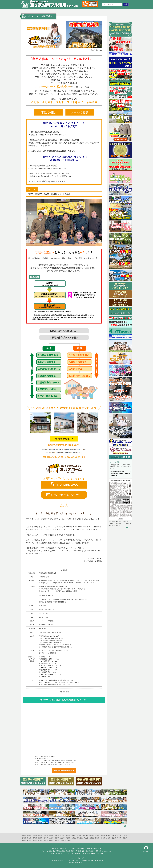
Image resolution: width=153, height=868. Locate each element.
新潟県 (103, 836)
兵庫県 (68, 838)
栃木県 (74, 836)
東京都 (79, 836)
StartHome (114, 476)
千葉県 (97, 836)
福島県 (57, 836)
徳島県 (24, 840)
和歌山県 (80, 838)
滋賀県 (57, 838)
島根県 (103, 838)
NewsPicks (114, 474)
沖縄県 (69, 840)
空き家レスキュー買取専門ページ (50, 653)
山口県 (108, 838)
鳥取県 (97, 838)
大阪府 (51, 838)
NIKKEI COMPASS (125, 474)
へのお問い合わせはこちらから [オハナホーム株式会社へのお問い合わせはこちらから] (64, 700)
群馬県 (68, 836)
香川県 (119, 838)
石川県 (125, 836)
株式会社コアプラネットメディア (68, 860)
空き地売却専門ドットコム (47, 672)
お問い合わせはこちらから (63, 495)
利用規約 (81, 849)
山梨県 (114, 836)
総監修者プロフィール (68, 849)
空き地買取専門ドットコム (47, 663)
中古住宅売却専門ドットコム (48, 670)
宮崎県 (57, 840)
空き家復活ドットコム (46, 676)
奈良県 (74, 838)
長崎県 (51, 840)
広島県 (92, 838)
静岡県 (35, 838)
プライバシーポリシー (94, 849)
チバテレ (128, 471)
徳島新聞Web (114, 471)
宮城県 (46, 836)
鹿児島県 (63, 840)
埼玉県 (92, 836)
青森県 (29, 836)
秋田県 (40, 836)
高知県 (125, 838)
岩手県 (35, 836)
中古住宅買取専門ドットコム (48, 661)
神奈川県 (85, 836)
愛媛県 (114, 838)
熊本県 (40, 840)
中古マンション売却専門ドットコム (50, 674)
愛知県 (29, 838)
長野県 (108, 836)
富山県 (119, 836)
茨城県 (62, 836)
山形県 (51, 836)
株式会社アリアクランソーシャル (68, 853)
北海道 (24, 836)
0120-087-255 (64, 485)
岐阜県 (46, 838)
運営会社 (55, 849)
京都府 (62, 838)
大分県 (46, 840)
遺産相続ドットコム (45, 657)
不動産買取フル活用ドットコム (49, 659)
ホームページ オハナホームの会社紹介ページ (54, 651)
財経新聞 (122, 471)
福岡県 (29, 840)
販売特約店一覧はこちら (76, 863)
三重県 (40, 838)
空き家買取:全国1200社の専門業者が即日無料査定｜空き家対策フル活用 (76, 851)
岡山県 (86, 838)
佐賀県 (35, 840)
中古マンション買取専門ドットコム (50, 665)
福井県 (24, 838)
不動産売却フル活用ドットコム (49, 668)
